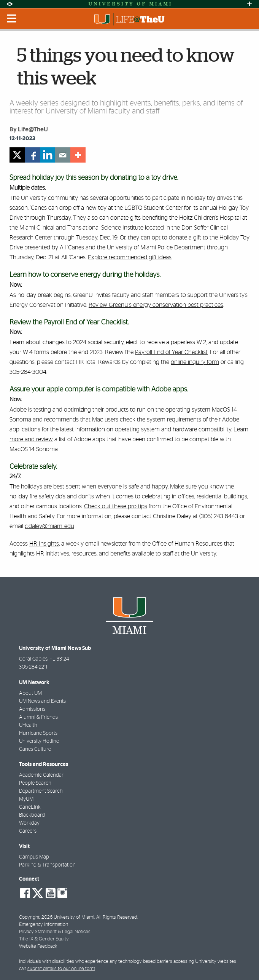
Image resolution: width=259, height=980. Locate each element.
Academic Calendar (41, 775)
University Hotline (39, 741)
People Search (35, 783)
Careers (28, 831)
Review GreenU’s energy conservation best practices (156, 305)
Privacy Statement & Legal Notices (55, 932)
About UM (30, 693)
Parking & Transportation (47, 865)
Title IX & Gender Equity (44, 939)
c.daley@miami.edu (49, 526)
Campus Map (34, 857)
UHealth (28, 725)
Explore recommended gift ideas (130, 257)
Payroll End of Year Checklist (171, 352)
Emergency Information (44, 925)
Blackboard (32, 815)
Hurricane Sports (38, 733)
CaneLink (30, 807)
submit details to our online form (61, 969)
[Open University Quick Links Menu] (249, 4)
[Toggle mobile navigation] (12, 19)
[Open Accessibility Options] (10, 4)
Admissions (32, 709)
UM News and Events (42, 701)
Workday (29, 823)
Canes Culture (35, 749)
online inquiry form (195, 362)
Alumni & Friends (38, 717)
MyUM (26, 799)
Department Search (41, 791)
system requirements (174, 420)
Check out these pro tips (116, 506)
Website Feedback (38, 946)
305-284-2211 (33, 667)
